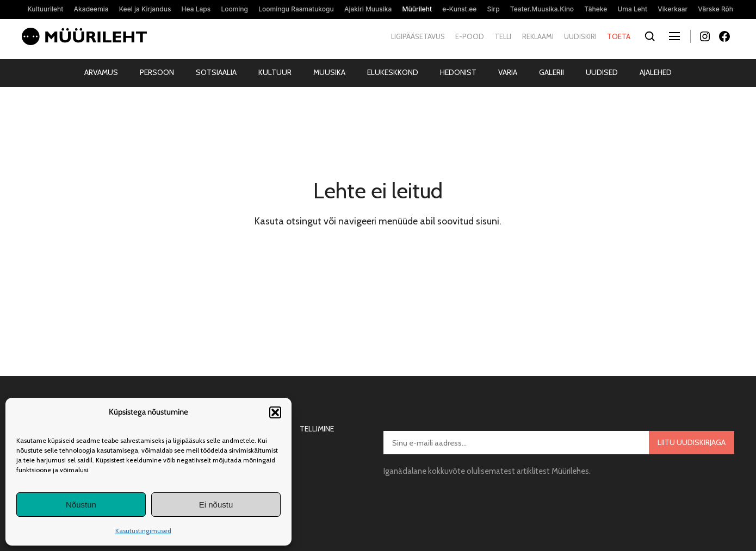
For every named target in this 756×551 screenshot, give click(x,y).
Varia (508, 72)
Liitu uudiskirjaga (692, 442)
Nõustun (81, 505)
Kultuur (275, 72)
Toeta (619, 36)
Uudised (602, 72)
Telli (503, 36)
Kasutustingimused (143, 531)
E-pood (470, 36)
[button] (275, 412)
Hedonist (458, 72)
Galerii (551, 72)
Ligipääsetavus (418, 36)
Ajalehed (656, 72)
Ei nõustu (216, 505)
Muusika (329, 72)
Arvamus (101, 72)
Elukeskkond (393, 72)
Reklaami (538, 36)
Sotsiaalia (216, 72)
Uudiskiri (580, 36)
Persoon (157, 72)
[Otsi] (650, 37)
